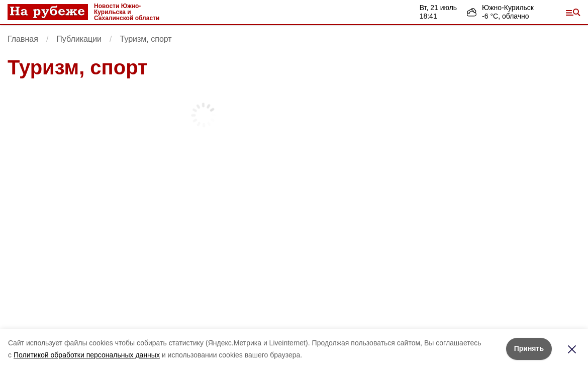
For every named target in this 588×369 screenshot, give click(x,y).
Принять (529, 348)
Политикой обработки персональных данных (87, 355)
